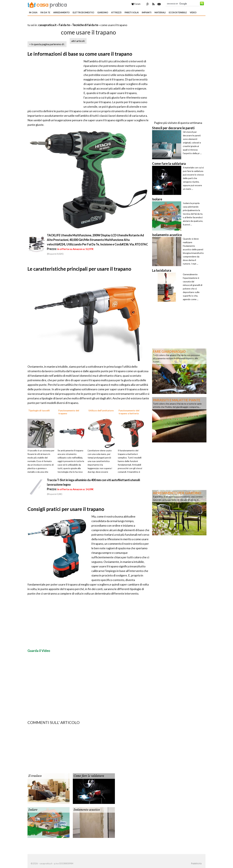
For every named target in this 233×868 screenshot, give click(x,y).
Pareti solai (132, 12)
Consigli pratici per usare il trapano (66, 509)
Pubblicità (196, 863)
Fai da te (45, 12)
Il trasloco (35, 776)
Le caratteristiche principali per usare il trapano (79, 269)
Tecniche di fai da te (85, 25)
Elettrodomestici (83, 12)
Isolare (33, 810)
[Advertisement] (65, 21)
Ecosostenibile (178, 12)
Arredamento (61, 12)
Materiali (160, 12)
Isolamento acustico (87, 810)
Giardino (103, 12)
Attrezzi (116, 12)
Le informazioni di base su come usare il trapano (80, 54)
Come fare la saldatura (89, 776)
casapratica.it (47, 25)
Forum (136, 4)
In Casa (33, 12)
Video (193, 12)
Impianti (147, 12)
